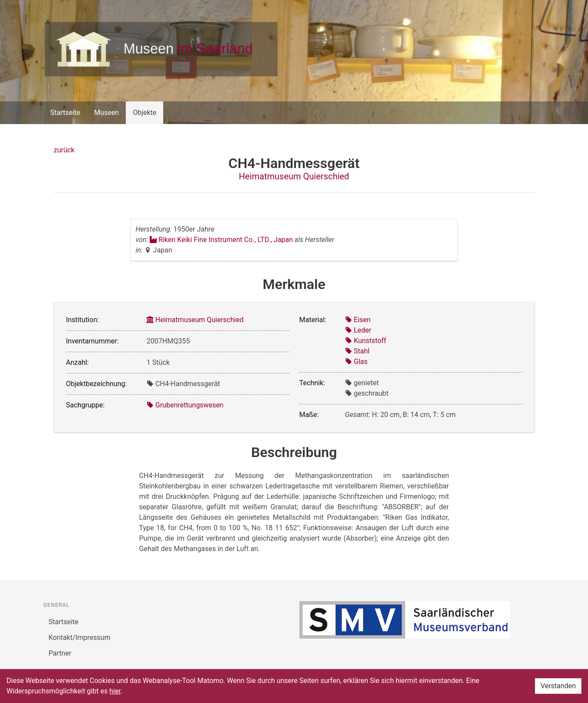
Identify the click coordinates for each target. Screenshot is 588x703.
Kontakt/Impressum (80, 637)
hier (115, 691)
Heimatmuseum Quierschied (294, 176)
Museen (106, 113)
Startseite (66, 113)
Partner (60, 653)
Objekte (144, 113)
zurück (64, 150)
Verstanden (558, 686)
